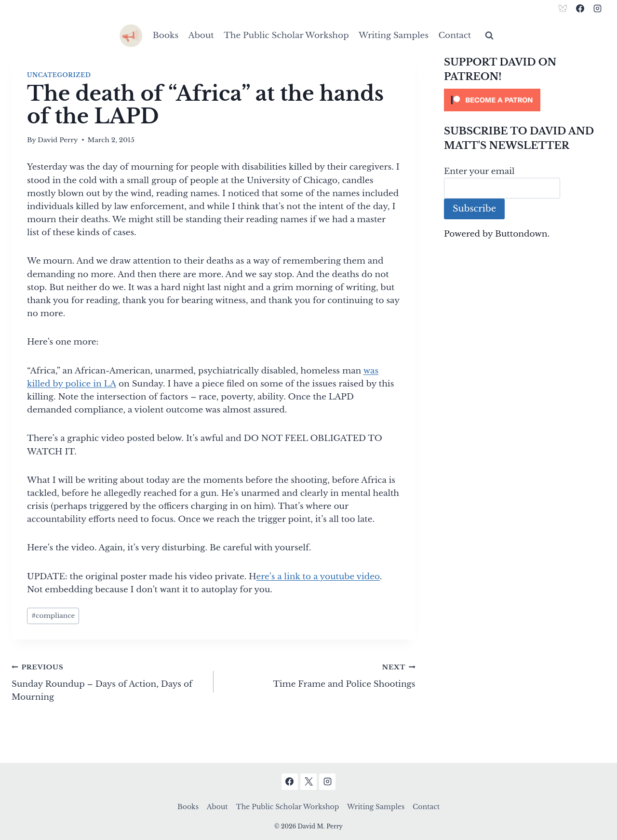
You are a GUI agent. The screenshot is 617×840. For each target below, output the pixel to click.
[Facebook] (580, 8)
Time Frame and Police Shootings (319, 675)
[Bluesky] (563, 8)
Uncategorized (59, 75)
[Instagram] (597, 8)
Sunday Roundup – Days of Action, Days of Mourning (108, 681)
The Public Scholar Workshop (286, 35)
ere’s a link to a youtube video (318, 577)
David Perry (58, 140)
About (201, 35)
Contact (455, 35)
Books (166, 35)
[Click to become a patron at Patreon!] (525, 100)
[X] (308, 782)
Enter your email (479, 171)
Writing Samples (394, 35)
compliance (53, 616)
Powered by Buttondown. (497, 234)
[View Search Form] (489, 36)
